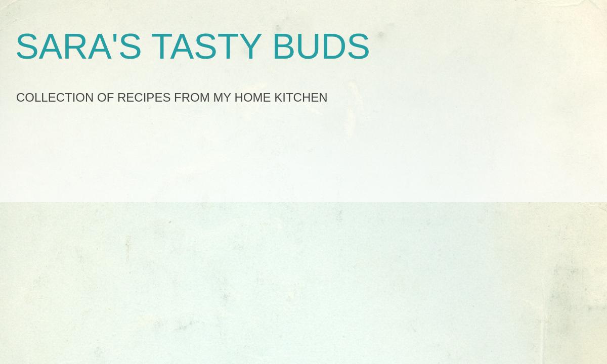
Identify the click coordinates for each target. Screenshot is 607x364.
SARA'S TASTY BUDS (193, 47)
